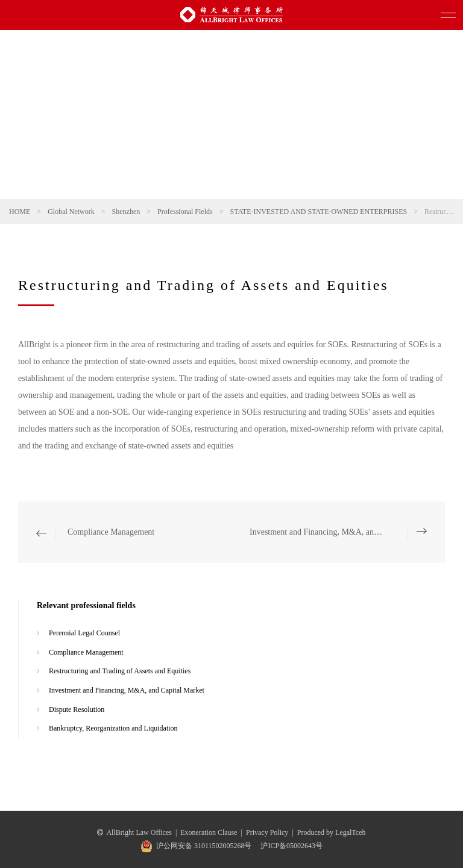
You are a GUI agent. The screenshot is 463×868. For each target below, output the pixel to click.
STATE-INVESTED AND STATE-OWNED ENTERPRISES (318, 212)
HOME (20, 212)
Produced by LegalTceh (332, 832)
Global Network (71, 212)
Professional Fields (185, 212)
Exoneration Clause (209, 832)
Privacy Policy (267, 832)
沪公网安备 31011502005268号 (204, 846)
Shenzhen (126, 212)
